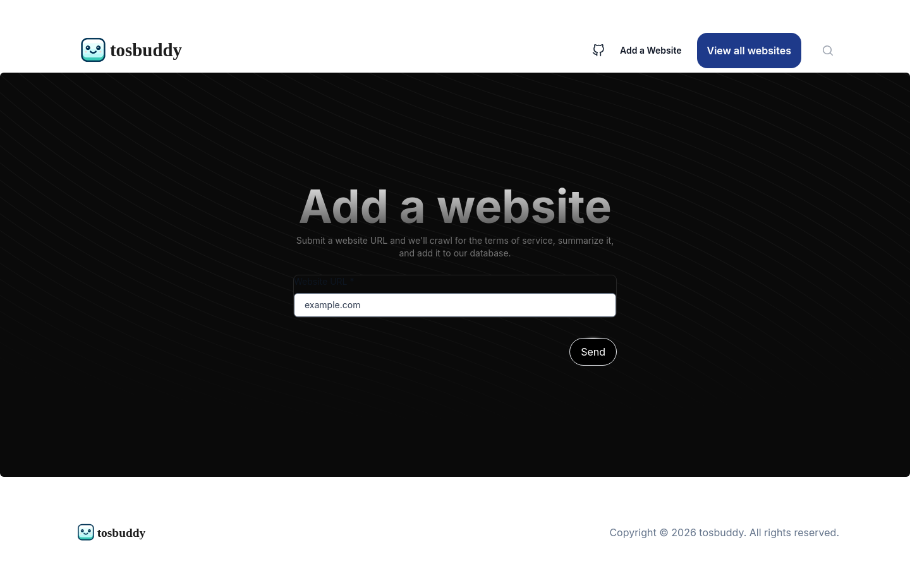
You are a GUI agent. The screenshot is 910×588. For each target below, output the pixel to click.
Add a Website (651, 50)
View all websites (749, 51)
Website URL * (324, 281)
